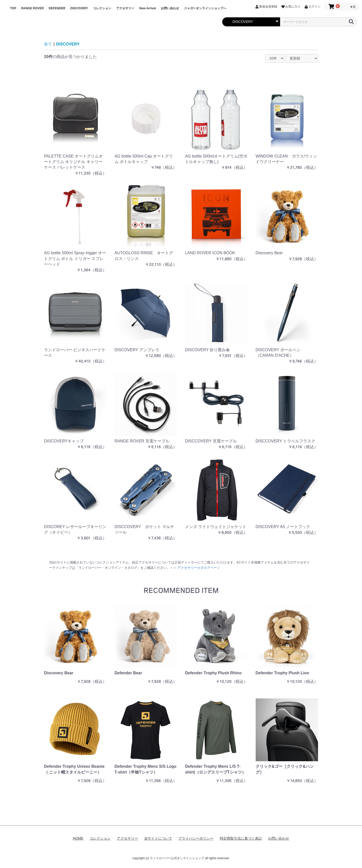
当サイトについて (158, 838)
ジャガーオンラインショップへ (205, 8)
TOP (13, 8)
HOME (78, 838)
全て (48, 44)
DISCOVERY (79, 8)
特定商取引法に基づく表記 (241, 838)
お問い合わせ (170, 8)
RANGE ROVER (32, 8)
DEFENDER (57, 8)
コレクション (102, 8)
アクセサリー (125, 8)
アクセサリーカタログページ (199, 568)
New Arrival (148, 8)
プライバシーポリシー (196, 838)
